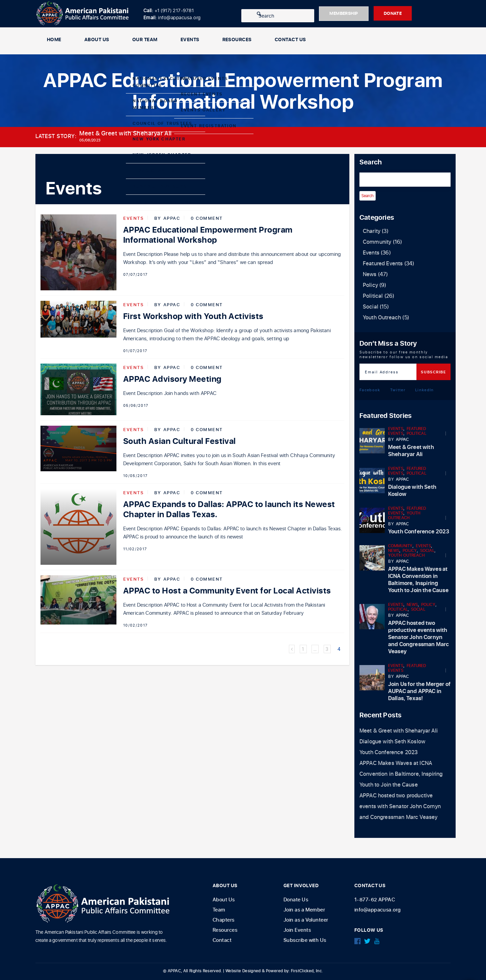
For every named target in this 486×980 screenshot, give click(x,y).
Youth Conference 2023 (419, 532)
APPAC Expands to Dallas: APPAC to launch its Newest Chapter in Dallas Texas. (229, 510)
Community (377, 242)
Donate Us (296, 900)
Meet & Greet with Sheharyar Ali (126, 134)
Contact (222, 940)
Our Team (145, 41)
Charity (372, 231)
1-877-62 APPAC (375, 900)
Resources (237, 41)
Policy (370, 285)
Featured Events (383, 264)
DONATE (409, 14)
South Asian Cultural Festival (180, 441)
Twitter (398, 390)
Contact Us (290, 41)
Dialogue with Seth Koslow (412, 491)
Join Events (297, 930)
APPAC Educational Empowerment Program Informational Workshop (208, 235)
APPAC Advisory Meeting (172, 380)
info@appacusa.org (378, 910)
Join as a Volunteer (306, 920)
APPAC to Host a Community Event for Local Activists (227, 591)
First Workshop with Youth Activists (193, 316)
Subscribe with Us (305, 940)
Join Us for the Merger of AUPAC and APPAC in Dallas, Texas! (419, 691)
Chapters (224, 920)
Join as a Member (304, 910)
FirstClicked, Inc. (307, 971)
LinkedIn (425, 390)
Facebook (370, 390)
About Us (97, 41)
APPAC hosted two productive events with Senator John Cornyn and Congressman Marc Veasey (418, 637)
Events (190, 41)
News (370, 274)
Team (219, 910)
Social (371, 307)
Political (373, 296)
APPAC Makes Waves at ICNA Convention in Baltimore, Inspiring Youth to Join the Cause (418, 580)
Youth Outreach (382, 318)
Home (54, 41)
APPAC (172, 218)
